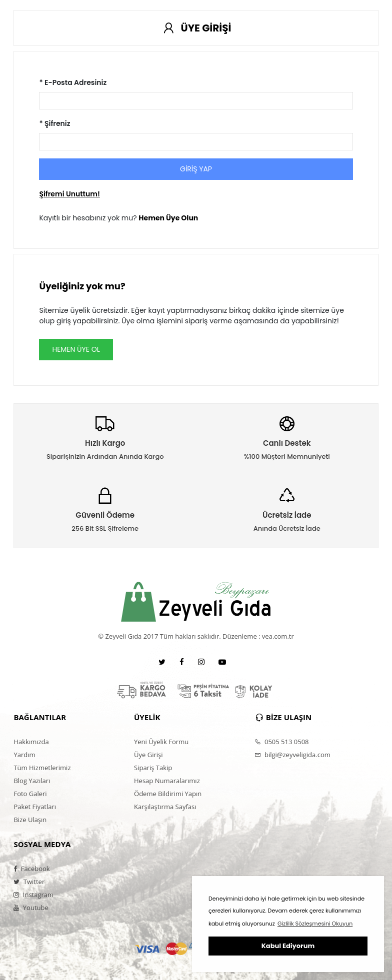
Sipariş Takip (153, 768)
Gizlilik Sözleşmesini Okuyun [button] (315, 924)
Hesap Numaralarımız (167, 781)
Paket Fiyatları (35, 807)
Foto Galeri (30, 794)
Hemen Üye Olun (168, 218)
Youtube (31, 908)
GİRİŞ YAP (196, 169)
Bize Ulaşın (30, 820)
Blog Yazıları (32, 781)
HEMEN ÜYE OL (76, 349)
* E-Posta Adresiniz (73, 82)
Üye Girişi (148, 755)
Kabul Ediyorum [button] (288, 946)
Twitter (29, 882)
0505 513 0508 (282, 742)
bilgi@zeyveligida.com (292, 755)
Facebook (31, 869)
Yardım (24, 755)
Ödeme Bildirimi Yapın (168, 794)
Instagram (33, 895)
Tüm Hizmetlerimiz (42, 768)
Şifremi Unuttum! (69, 194)
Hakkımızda (31, 742)
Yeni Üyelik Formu (161, 742)
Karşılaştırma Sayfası (165, 807)
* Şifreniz (54, 123)
